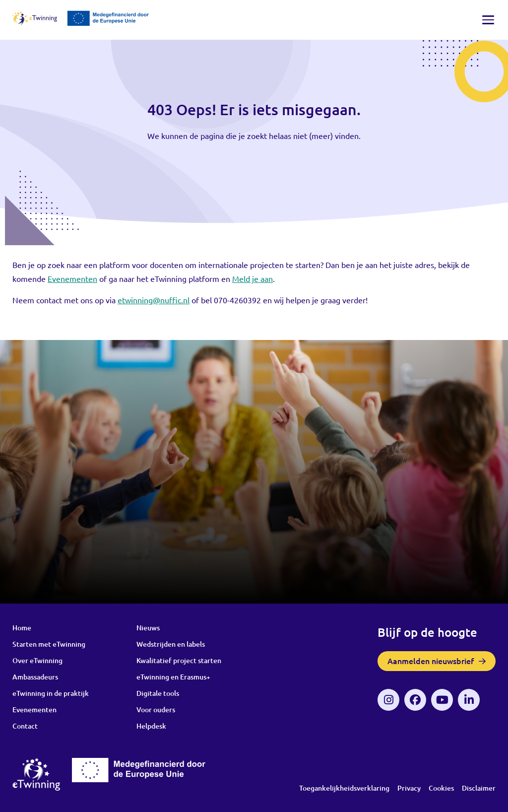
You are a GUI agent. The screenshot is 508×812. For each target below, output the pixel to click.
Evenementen (34, 710)
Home (22, 628)
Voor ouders (156, 710)
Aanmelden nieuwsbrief (431, 661)
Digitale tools (158, 693)
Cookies (441, 788)
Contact (25, 726)
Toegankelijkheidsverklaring (344, 788)
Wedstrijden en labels (171, 644)
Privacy (409, 788)
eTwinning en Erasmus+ (173, 677)
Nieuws (148, 628)
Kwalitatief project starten (179, 660)
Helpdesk (151, 726)
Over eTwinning (37, 660)
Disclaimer (479, 788)
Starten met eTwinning (49, 644)
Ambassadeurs (35, 677)
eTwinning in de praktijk (51, 693)
